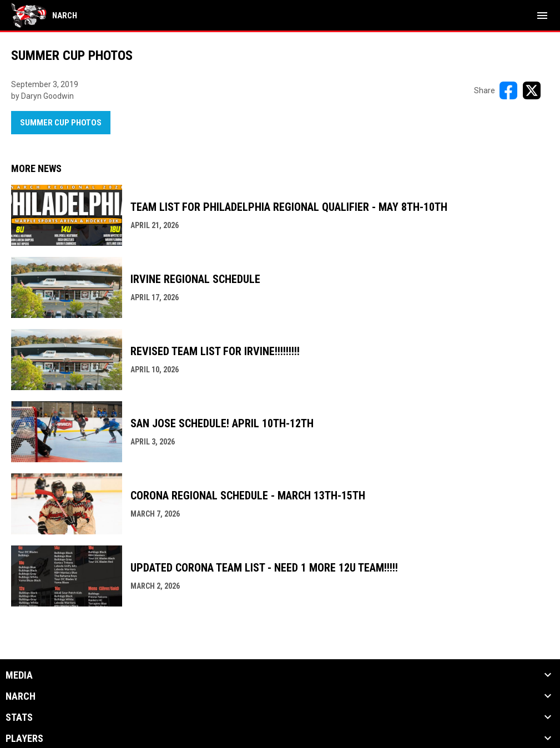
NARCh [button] (21, 696)
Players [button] (24, 739)
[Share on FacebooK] (508, 90)
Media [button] (19, 675)
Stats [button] (19, 717)
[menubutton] (542, 16)
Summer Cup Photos (61, 123)
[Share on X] (532, 90)
